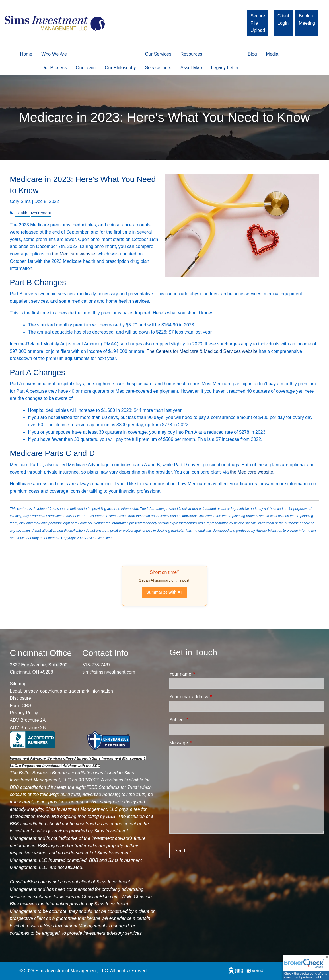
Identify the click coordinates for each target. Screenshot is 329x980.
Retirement (41, 213)
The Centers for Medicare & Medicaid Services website (202, 351)
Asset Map (191, 68)
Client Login (283, 20)
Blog (252, 54)
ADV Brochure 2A (28, 720)
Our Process (54, 68)
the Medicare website (74, 254)
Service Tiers (158, 68)
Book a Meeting (307, 20)
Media (272, 54)
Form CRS (20, 706)
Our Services (158, 54)
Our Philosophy (120, 68)
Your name (202, 674)
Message (200, 743)
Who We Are (54, 54)
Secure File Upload (258, 23)
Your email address (210, 697)
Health (21, 213)
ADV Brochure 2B (28, 728)
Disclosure (20, 698)
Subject (199, 720)
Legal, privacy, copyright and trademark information (61, 691)
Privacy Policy (24, 713)
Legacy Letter (225, 68)
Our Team (86, 68)
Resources (191, 54)
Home (26, 54)
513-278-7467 (96, 665)
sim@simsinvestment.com (109, 672)
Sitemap (18, 684)
